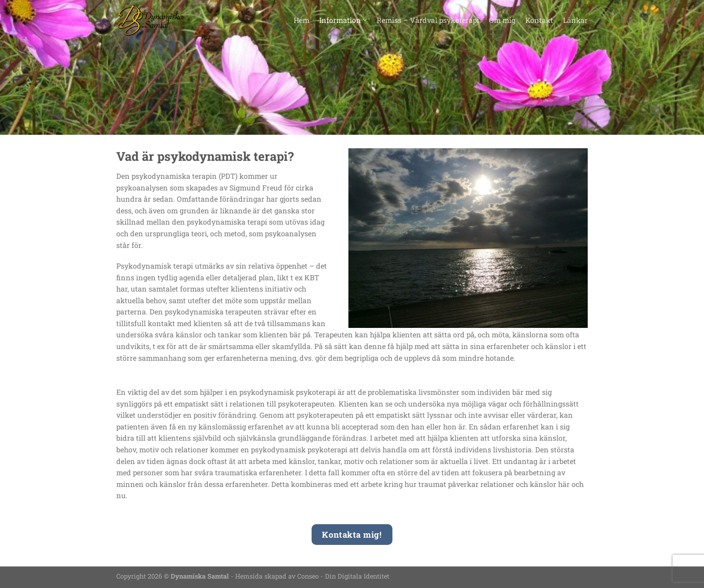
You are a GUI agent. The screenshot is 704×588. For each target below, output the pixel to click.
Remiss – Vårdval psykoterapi (428, 20)
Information (343, 20)
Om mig (502, 20)
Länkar (575, 20)
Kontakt (539, 20)
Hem (301, 20)
